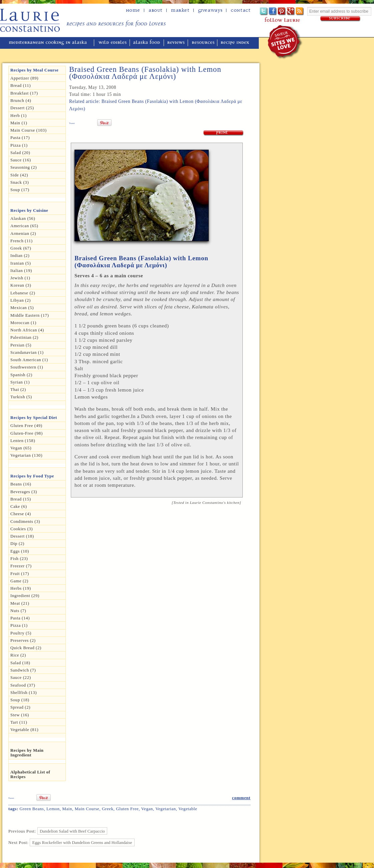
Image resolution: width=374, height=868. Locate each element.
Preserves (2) (23, 640)
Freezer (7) (21, 566)
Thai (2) (18, 389)
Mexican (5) (22, 308)
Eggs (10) (20, 551)
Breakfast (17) (24, 93)
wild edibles (113, 43)
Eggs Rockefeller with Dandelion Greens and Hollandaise (82, 842)
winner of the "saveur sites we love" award (285, 42)
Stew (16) (20, 715)
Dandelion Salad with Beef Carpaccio (72, 831)
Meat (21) (20, 603)
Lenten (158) (23, 441)
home (133, 10)
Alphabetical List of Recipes (30, 774)
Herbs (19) (21, 588)
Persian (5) (21, 345)
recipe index (236, 43)
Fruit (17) (20, 573)
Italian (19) (21, 270)
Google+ (291, 12)
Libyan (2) (21, 300)
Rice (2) (18, 655)
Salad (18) (20, 663)
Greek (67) (21, 248)
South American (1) (29, 360)
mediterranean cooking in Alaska (50, 43)
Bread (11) (21, 85)
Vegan (147, 809)
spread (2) (20, 707)
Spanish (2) (21, 375)
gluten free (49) (26, 425)
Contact (241, 10)
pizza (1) (19, 625)
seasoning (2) (24, 167)
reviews (176, 43)
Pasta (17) (20, 137)
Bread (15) (21, 499)
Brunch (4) (21, 100)
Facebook (273, 12)
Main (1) (19, 123)
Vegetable (188, 809)
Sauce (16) (21, 160)
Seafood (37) (23, 685)
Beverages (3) (24, 492)
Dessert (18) (22, 536)
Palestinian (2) (24, 337)
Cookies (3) (22, 529)
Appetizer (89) (24, 78)
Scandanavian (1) (27, 352)
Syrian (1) (20, 382)
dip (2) (17, 543)
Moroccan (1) (23, 323)
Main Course (87, 809)
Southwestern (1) (27, 367)
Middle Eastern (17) (30, 315)
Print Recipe (224, 133)
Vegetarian (166, 809)
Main (67, 809)
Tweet (72, 123)
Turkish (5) (21, 397)
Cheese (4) (21, 514)
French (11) (22, 241)
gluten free (127, 809)
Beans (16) (21, 484)
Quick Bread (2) (26, 648)
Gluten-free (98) (27, 433)
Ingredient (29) (25, 596)
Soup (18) (20, 700)
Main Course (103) (29, 130)
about (156, 10)
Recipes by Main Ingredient (27, 753)
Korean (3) (21, 285)
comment (241, 798)
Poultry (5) (21, 633)
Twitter (264, 12)
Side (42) (19, 175)
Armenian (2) (23, 233)
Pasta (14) (20, 618)
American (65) (24, 226)
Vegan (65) (21, 448)
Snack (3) (20, 182)
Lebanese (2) (23, 293)
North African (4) (27, 330)
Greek (108, 809)
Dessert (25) (22, 108)
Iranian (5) (21, 263)
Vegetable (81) (24, 730)
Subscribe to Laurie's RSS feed (300, 12)
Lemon (53, 809)
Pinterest (282, 12)
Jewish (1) (20, 278)
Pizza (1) (19, 145)
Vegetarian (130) (26, 455)
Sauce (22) (21, 677)
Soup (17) (20, 190)
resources (203, 43)
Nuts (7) (18, 611)
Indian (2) (20, 255)
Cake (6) (19, 506)
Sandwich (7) (23, 670)
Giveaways (210, 10)
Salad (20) (20, 153)
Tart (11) (19, 722)
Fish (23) (19, 558)
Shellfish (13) (24, 692)
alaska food (147, 43)
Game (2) (19, 581)
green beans (32, 809)
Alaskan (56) (23, 218)
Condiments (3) (25, 521)
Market (180, 10)
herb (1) (19, 115)
